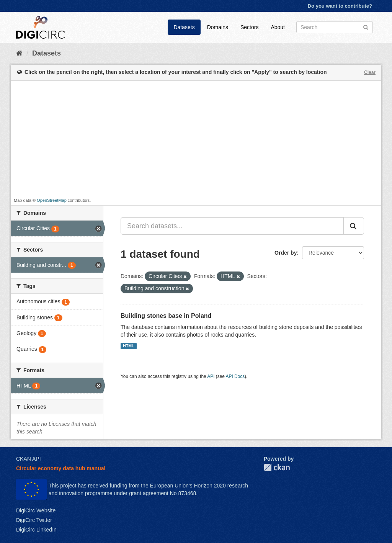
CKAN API (29, 459)
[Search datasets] (335, 27)
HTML (128, 346)
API (211, 376)
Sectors (249, 27)
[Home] (19, 53)
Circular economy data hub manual (61, 468)
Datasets (184, 27)
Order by (286, 253)
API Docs (235, 376)
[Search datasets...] (232, 226)
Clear (370, 72)
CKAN (277, 467)
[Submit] (366, 27)
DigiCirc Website (36, 510)
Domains (218, 27)
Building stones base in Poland (166, 316)
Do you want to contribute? (340, 6)
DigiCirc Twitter (34, 520)
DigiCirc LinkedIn (36, 530)
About (278, 27)
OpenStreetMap (52, 200)
